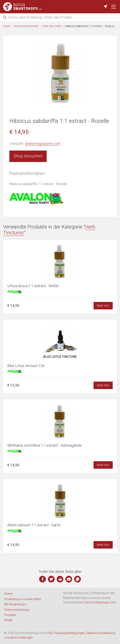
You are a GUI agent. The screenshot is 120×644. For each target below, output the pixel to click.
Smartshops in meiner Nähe (22, 599)
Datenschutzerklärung (101, 633)
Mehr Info (103, 306)
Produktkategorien (26, 26)
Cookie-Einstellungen (19, 638)
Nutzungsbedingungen (70, 633)
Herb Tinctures (52, 26)
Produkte (10, 615)
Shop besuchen (28, 156)
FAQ (50, 633)
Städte (8, 620)
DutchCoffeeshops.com (100, 602)
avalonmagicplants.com (43, 144)
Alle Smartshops (15, 604)
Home (6, 26)
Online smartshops (17, 610)
